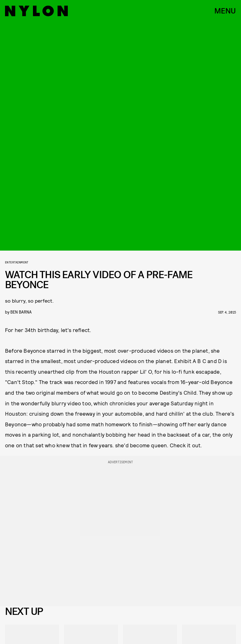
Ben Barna (21, 312)
